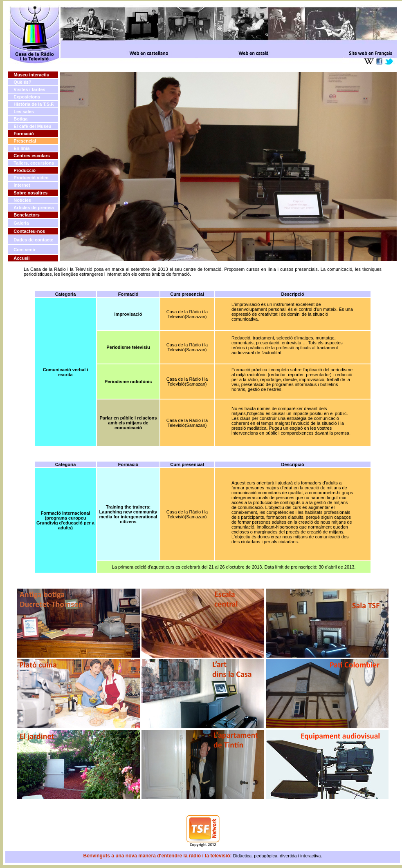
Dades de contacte (33, 240)
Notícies (22, 200)
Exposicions (27, 97)
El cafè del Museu (32, 126)
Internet (22, 185)
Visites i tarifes (29, 89)
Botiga (20, 119)
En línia (21, 148)
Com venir (25, 250)
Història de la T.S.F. (34, 104)
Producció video (31, 178)
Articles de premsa (34, 208)
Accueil (21, 258)
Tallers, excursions (34, 163)
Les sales (24, 112)
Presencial (25, 141)
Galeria (21, 223)
